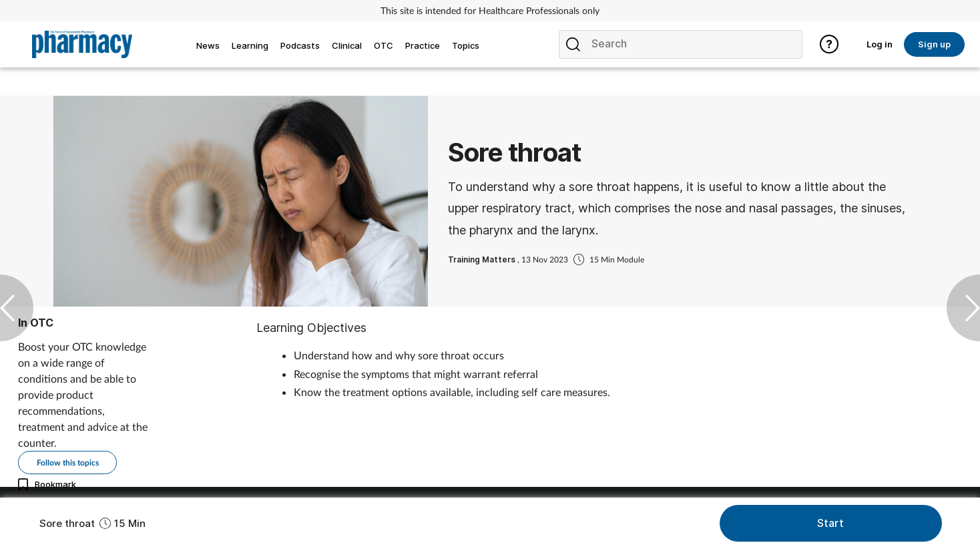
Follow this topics (68, 463)
